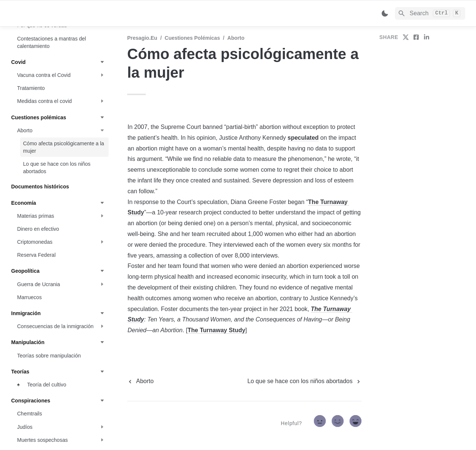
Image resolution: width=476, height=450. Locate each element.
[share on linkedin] (427, 37)
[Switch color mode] (385, 13)
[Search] (430, 13)
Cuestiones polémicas (192, 38)
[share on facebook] (416, 37)
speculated (303, 138)
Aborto (236, 38)
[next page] (304, 381)
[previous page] (140, 381)
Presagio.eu (142, 38)
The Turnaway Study (216, 330)
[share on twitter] (406, 37)
